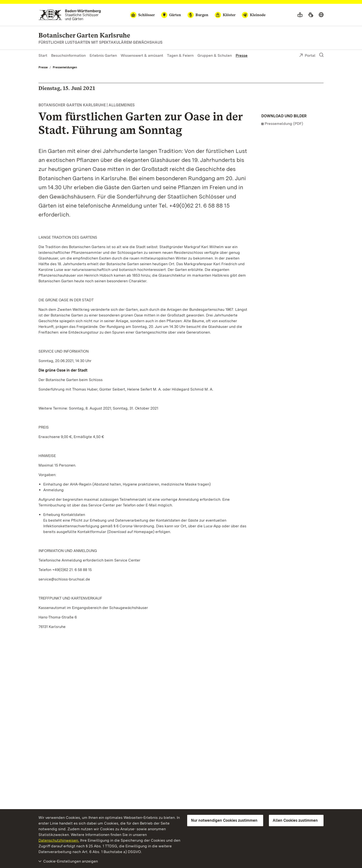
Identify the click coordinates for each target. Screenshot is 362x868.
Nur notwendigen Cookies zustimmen (224, 820)
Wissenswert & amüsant (142, 55)
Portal (307, 56)
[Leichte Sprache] (300, 15)
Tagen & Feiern (180, 55)
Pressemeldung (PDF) (284, 124)
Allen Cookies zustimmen (295, 820)
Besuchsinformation (68, 55)
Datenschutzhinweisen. (59, 840)
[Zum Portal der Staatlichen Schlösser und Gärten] (70, 15)
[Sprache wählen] (321, 15)
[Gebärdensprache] (311, 15)
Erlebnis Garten (103, 55)
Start (43, 55)
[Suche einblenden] (321, 55)
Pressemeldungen (65, 67)
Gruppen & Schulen (215, 55)
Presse (242, 55)
